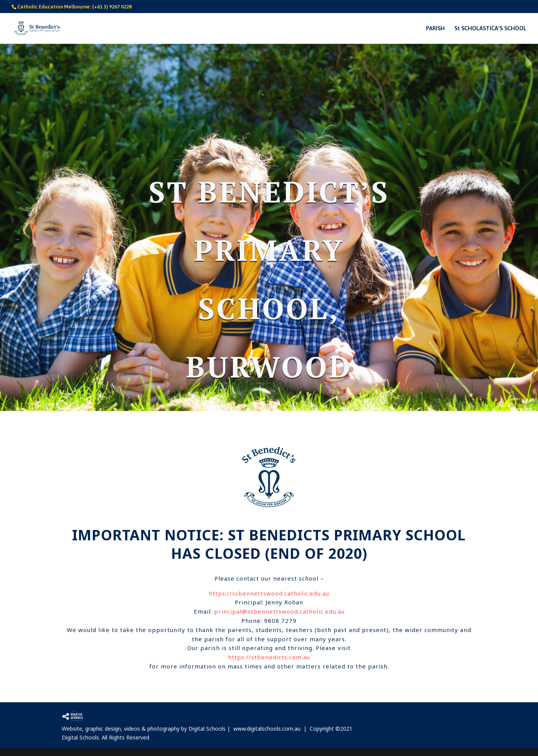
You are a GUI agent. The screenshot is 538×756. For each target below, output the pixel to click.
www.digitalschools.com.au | (271, 729)
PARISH (435, 29)
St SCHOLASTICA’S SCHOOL (490, 29)
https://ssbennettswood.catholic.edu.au (269, 593)
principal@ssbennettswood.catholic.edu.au (279, 611)
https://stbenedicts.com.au (269, 657)
